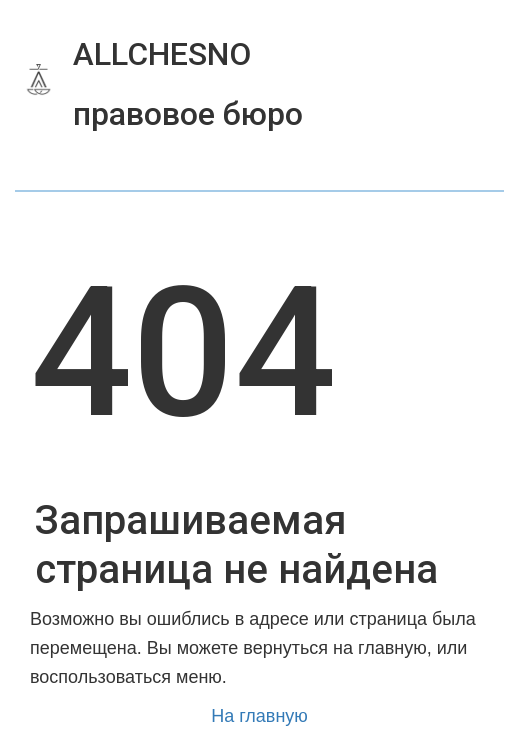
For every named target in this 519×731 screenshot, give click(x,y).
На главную (259, 716)
